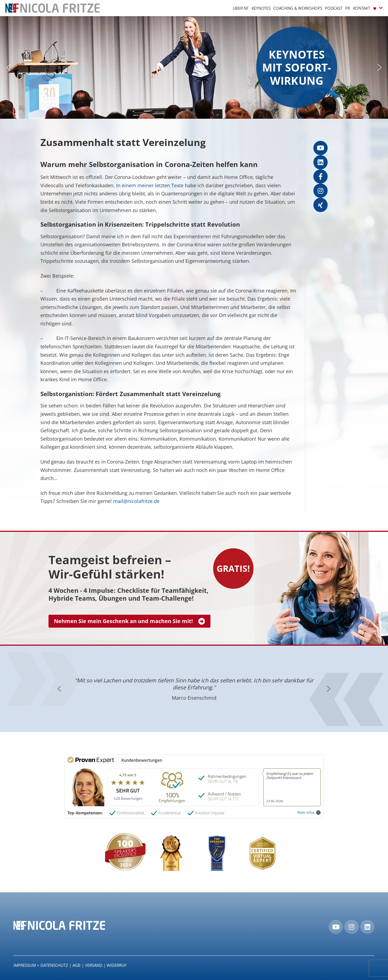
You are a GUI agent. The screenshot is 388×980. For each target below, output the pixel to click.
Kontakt (362, 8)
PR (347, 8)
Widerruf (117, 965)
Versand (94, 965)
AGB (77, 965)
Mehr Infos (309, 813)
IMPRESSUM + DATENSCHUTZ (41, 965)
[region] (194, 67)
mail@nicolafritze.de (136, 501)
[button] (8, 67)
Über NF (241, 8)
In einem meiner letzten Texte (150, 185)
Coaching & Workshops (298, 8)
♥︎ (378, 8)
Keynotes (261, 8)
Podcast (334, 8)
